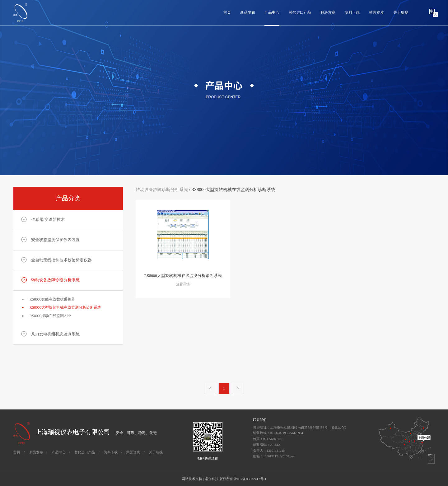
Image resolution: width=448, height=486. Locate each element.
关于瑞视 (401, 12)
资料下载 (352, 12)
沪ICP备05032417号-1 (250, 479)
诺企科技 (212, 479)
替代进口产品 (300, 12)
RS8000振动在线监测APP (46, 316)
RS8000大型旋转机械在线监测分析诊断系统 (61, 307)
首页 (227, 12)
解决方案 (328, 12)
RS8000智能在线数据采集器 (48, 299)
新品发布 (248, 12)
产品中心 (272, 12)
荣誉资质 (376, 12)
